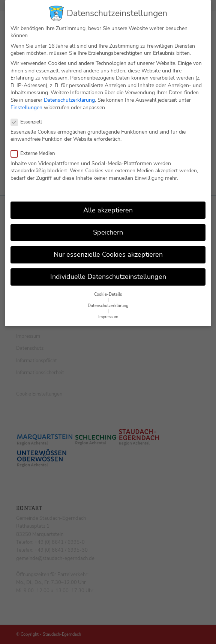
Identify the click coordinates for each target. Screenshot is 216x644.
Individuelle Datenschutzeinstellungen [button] (108, 269)
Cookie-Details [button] (108, 287)
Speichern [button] (108, 224)
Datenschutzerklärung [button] (108, 298)
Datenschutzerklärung (69, 92)
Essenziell (29, 114)
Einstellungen (26, 99)
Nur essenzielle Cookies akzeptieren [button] (108, 247)
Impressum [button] (108, 309)
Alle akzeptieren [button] (108, 202)
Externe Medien (36, 145)
